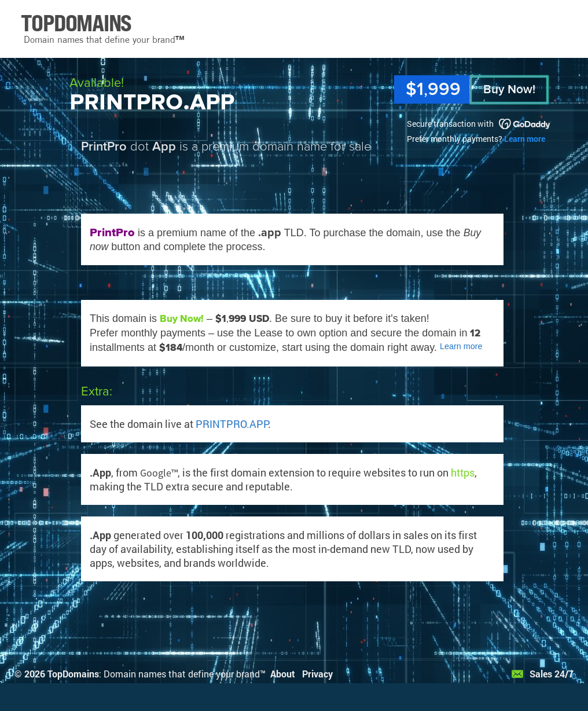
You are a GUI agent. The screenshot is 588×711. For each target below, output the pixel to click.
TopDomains (73, 674)
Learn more (525, 139)
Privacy (317, 674)
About (283, 674)
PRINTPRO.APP (232, 424)
